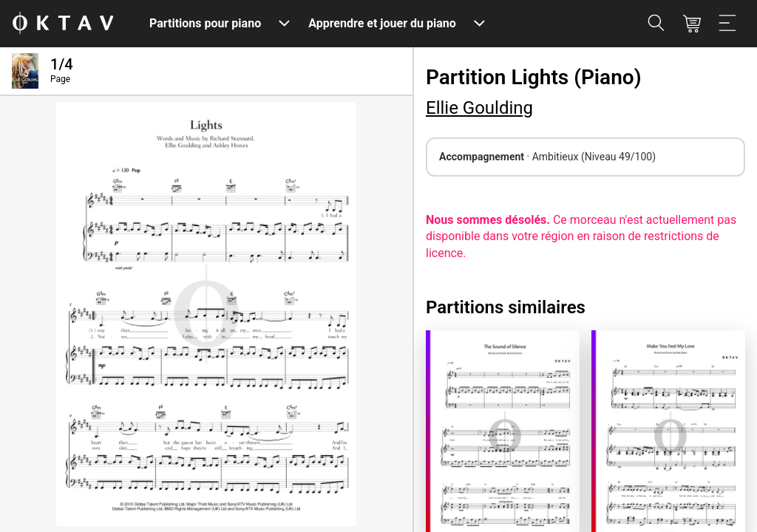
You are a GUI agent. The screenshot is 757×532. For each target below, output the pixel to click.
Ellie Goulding (479, 108)
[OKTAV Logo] (63, 24)
